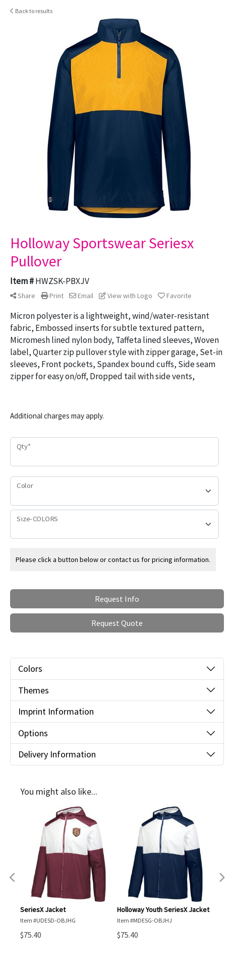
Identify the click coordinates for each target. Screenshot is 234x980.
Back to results (31, 11)
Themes (34, 690)
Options (33, 733)
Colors (30, 669)
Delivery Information (57, 754)
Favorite (175, 296)
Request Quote (117, 623)
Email (81, 296)
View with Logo (126, 296)
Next (221, 878)
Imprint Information (56, 711)
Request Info (117, 599)
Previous (13, 878)
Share (23, 296)
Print (52, 296)
